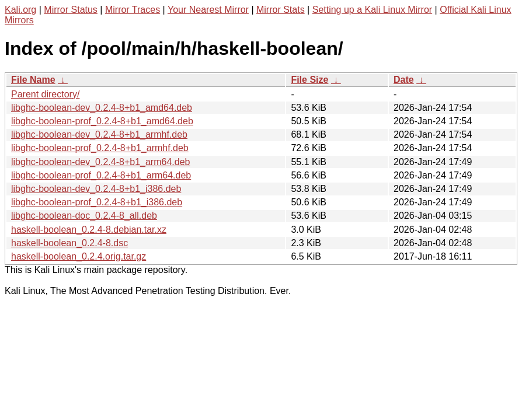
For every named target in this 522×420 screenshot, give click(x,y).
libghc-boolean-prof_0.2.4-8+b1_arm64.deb (101, 175)
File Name (33, 80)
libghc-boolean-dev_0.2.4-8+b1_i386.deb (96, 189)
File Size (309, 80)
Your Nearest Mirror (208, 10)
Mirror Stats (281, 10)
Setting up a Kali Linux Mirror (372, 10)
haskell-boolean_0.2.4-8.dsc (69, 243)
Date (404, 80)
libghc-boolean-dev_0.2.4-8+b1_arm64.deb (100, 162)
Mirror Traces (133, 10)
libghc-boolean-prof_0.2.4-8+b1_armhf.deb (100, 148)
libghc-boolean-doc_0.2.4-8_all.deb (84, 216)
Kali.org (20, 10)
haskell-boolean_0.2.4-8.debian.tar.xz (89, 230)
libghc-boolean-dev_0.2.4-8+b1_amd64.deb (102, 108)
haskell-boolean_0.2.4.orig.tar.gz (79, 256)
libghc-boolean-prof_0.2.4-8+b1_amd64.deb (102, 121)
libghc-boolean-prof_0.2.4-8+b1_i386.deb (97, 202)
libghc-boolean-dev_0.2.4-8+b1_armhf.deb (99, 134)
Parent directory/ (45, 94)
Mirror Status (71, 10)
